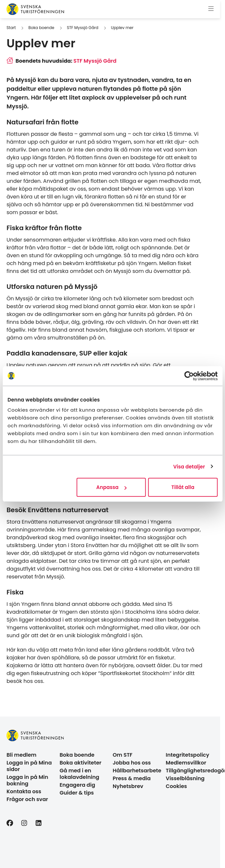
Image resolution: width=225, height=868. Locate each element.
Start (11, 28)
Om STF (123, 755)
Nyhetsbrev (128, 786)
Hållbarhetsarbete (137, 771)
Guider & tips (77, 793)
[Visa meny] (211, 9)
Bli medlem (22, 755)
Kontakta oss (24, 791)
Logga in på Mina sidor (29, 766)
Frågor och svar (27, 799)
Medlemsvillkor (186, 763)
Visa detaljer (189, 466)
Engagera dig (78, 785)
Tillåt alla (183, 487)
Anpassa (111, 487)
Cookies (177, 786)
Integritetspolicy (188, 755)
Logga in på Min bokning (27, 780)
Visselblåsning (185, 778)
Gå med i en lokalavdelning (80, 774)
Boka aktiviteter (81, 763)
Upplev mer (122, 28)
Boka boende (41, 28)
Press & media (132, 778)
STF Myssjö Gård (83, 28)
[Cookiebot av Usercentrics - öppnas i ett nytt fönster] (189, 376)
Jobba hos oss (132, 763)
